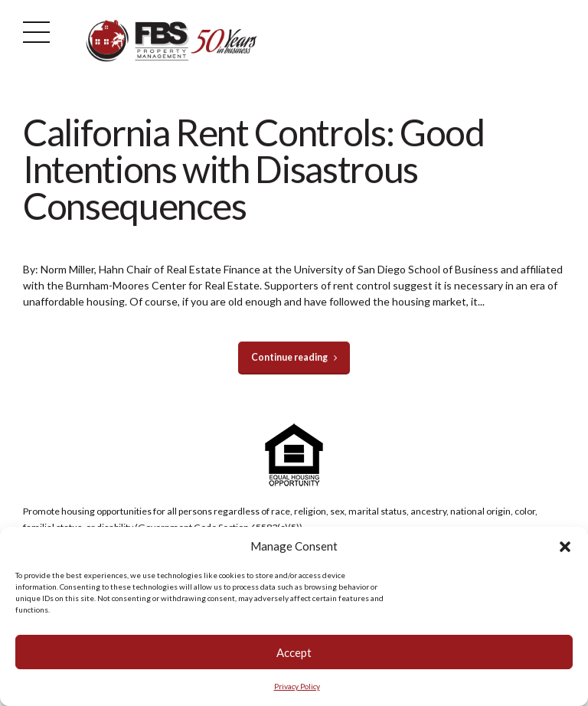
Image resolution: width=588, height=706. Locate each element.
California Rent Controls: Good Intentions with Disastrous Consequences (254, 169)
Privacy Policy (297, 687)
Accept (294, 653)
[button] (565, 547)
